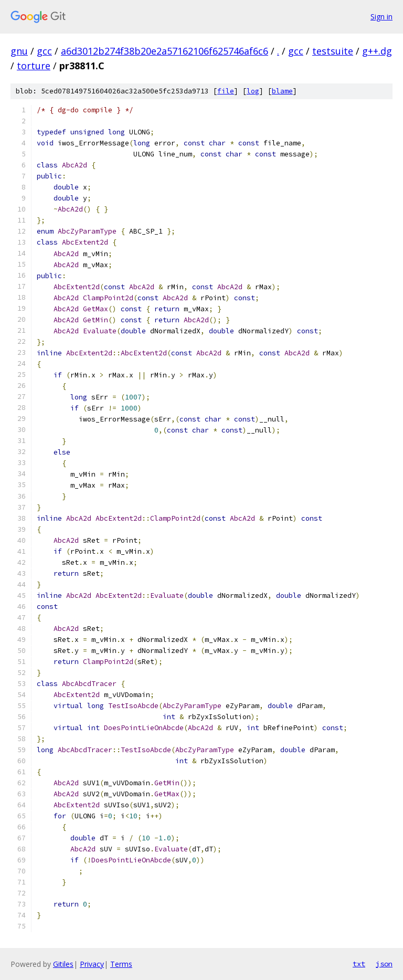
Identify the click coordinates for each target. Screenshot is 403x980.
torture (34, 66)
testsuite (333, 51)
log (253, 91)
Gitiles (63, 964)
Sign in (381, 17)
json (384, 964)
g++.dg (377, 51)
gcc (44, 51)
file (226, 91)
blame (282, 91)
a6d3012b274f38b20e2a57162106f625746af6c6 (165, 51)
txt (359, 964)
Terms (121, 964)
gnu (19, 51)
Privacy (92, 964)
